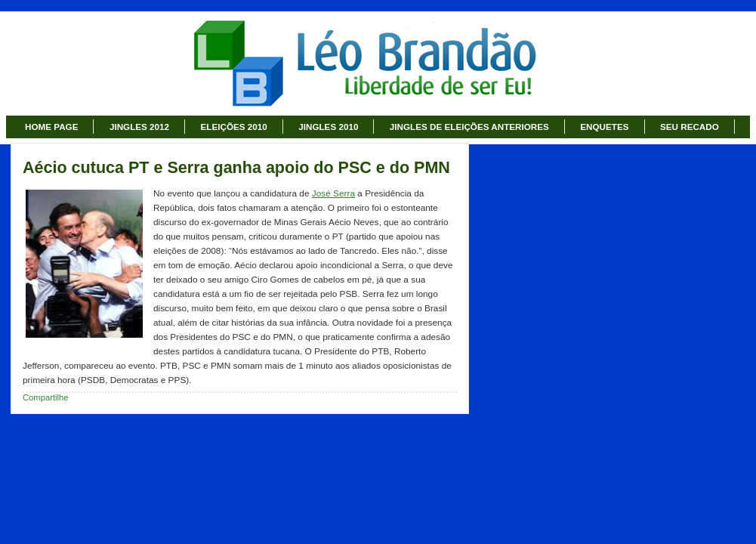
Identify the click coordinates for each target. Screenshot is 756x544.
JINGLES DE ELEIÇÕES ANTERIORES (469, 127)
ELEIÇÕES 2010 (234, 127)
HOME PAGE (51, 127)
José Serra (333, 193)
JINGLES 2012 (139, 127)
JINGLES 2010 (328, 127)
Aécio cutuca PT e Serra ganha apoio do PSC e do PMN (236, 168)
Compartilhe (46, 397)
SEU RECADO (690, 127)
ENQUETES (604, 127)
